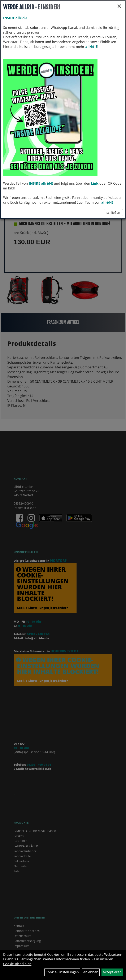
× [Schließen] (119, 6)
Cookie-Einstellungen (62, 972)
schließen (113, 213)
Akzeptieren (112, 972)
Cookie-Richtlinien (17, 964)
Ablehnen (91, 972)
